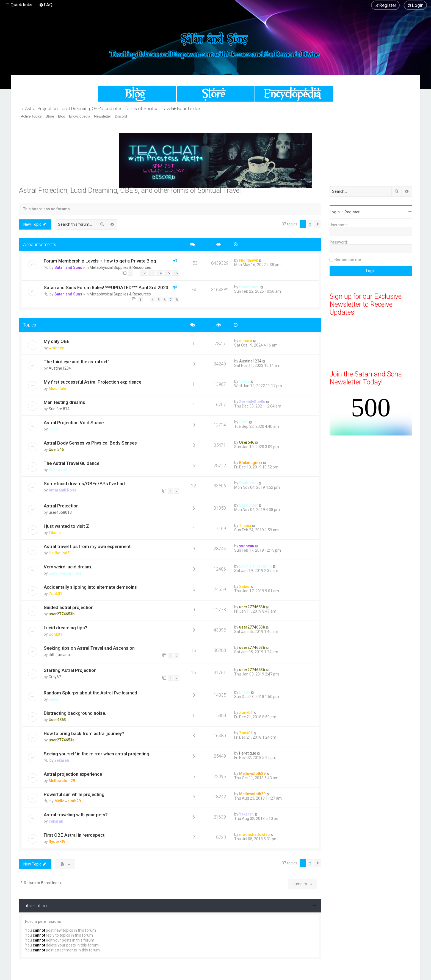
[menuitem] (46, 5)
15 (168, 273)
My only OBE (57, 341)
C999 (53, 429)
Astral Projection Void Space (74, 423)
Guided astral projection (69, 607)
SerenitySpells (252, 402)
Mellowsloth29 (62, 781)
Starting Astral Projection (70, 670)
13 (152, 273)
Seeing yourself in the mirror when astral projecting (96, 754)
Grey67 (55, 677)
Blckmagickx (251, 463)
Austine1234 (60, 368)
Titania (55, 533)
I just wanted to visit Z (66, 526)
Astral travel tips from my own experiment (87, 546)
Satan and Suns (68, 267)
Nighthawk (248, 260)
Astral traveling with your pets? (76, 815)
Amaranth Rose (63, 490)
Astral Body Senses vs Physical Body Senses (90, 443)
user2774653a (62, 740)
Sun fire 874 (59, 409)
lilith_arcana (59, 655)
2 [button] (310, 224)
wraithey (56, 348)
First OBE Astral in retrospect (74, 835)
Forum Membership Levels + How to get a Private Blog (100, 261)
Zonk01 (55, 594)
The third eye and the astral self (76, 362)
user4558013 (60, 512)
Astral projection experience (73, 774)
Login (335, 212)
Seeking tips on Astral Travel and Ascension (89, 648)
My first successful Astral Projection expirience (92, 382)
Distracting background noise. (75, 713)
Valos (244, 381)
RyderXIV (57, 842)
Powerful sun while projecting (74, 794)
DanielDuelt (249, 287)
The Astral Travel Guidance (71, 463)
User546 (56, 449)
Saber (244, 587)
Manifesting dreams (64, 402)
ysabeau (247, 546)
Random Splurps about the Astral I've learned (90, 693)
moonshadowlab (254, 834)
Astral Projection (61, 506)
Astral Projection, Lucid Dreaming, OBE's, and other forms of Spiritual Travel (130, 190)
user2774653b (62, 614)
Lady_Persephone (65, 573)
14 (160, 273)
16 (176, 273)
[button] (318, 224)
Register (352, 212)
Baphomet (58, 470)
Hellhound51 (60, 553)
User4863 (57, 720)
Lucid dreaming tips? (66, 628)
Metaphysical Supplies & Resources (120, 267)
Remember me (348, 259)
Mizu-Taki (57, 389)
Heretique (248, 753)
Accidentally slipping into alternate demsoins (90, 587)
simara (246, 341)
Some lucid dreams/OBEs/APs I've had (84, 484)
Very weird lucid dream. (68, 567)
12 (144, 273)
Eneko (54, 699)
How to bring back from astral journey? (84, 733)
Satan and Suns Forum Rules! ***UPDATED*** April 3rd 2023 (106, 287)
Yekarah (62, 760)
